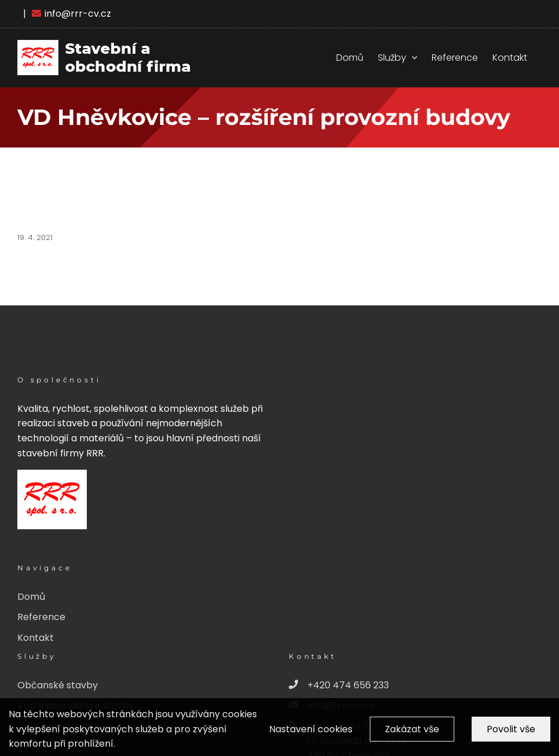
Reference (41, 617)
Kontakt (36, 638)
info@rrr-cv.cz (71, 14)
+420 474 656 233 (339, 686)
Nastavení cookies (311, 734)
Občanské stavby (58, 685)
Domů (31, 597)
